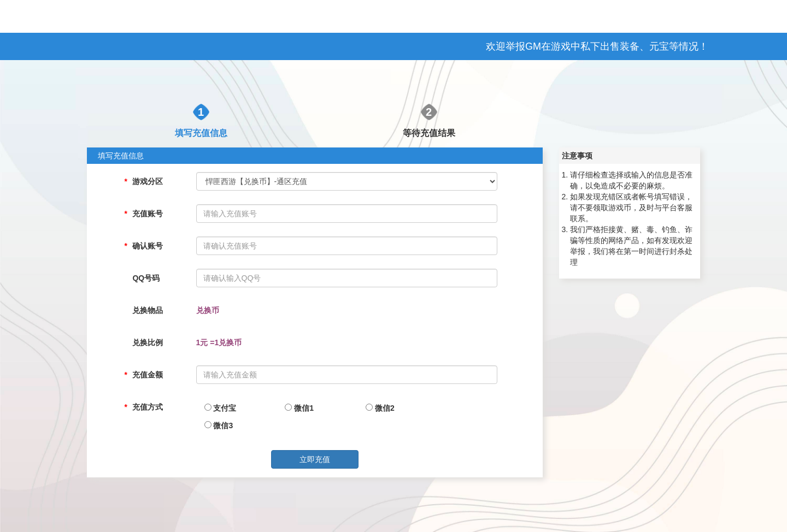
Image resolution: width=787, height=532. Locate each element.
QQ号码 (146, 278)
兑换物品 (148, 310)
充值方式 (148, 407)
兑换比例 (148, 342)
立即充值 (315, 459)
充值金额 (148, 375)
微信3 (219, 425)
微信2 (380, 408)
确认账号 (148, 246)
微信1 (299, 408)
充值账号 (148, 214)
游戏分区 (148, 181)
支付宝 (221, 408)
